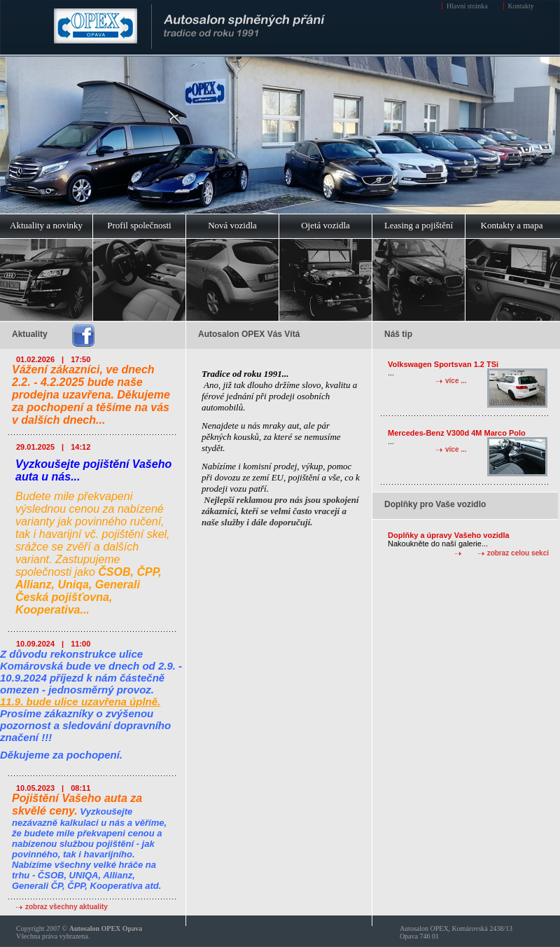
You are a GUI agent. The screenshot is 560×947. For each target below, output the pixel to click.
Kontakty (521, 6)
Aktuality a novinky (46, 225)
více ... (456, 381)
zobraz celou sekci (518, 553)
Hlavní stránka (467, 6)
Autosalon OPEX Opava (106, 928)
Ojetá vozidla (325, 225)
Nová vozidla (232, 225)
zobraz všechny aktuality (66, 907)
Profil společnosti (139, 225)
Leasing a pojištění (419, 225)
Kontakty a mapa (512, 225)
